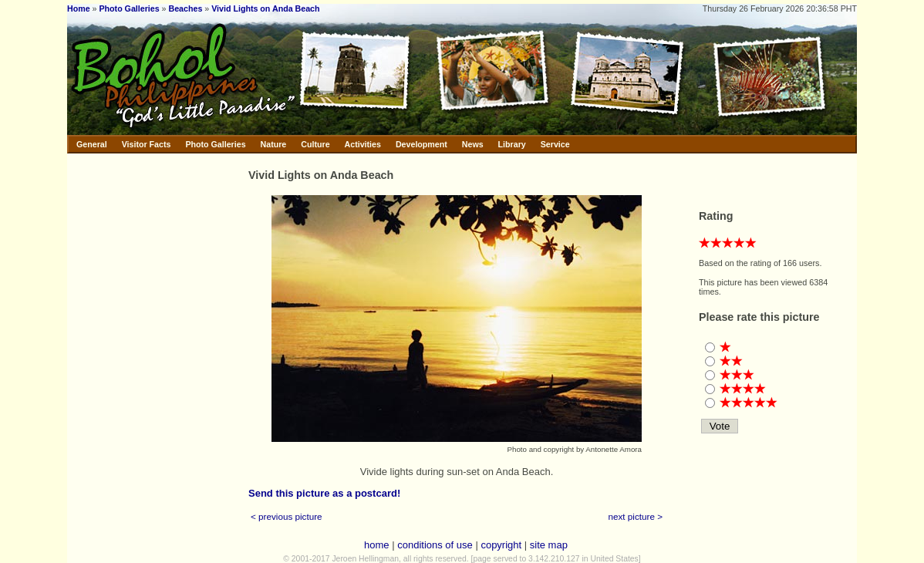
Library (512, 144)
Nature (274, 144)
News (473, 144)
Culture (315, 144)
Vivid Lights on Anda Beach (265, 8)
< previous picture (287, 516)
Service (555, 144)
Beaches (186, 8)
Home (79, 8)
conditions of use (435, 545)
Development (422, 144)
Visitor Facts (147, 144)
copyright (501, 545)
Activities (363, 144)
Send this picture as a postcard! (324, 493)
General (92, 144)
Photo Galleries (129, 8)
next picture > (636, 516)
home (377, 545)
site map (549, 545)
